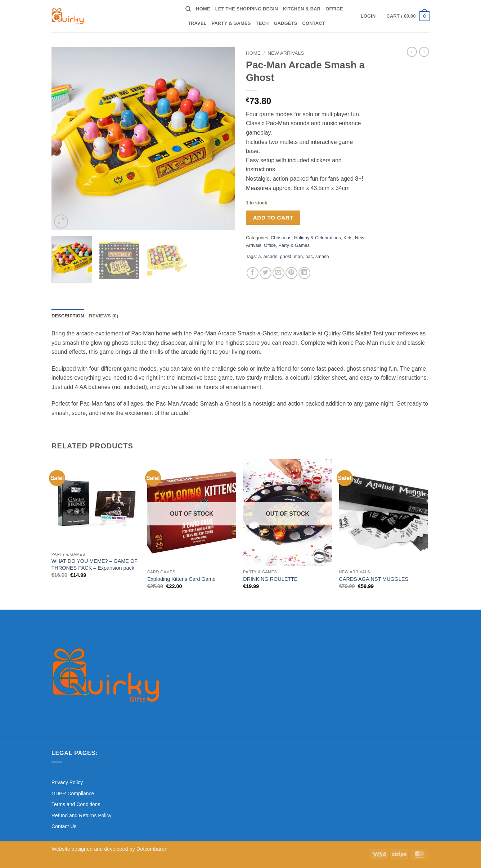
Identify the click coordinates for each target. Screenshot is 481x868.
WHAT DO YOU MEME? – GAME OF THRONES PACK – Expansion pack (95, 564)
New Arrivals (286, 53)
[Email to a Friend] (278, 273)
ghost (286, 256)
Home (203, 9)
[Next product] (412, 52)
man (298, 256)
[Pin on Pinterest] (291, 273)
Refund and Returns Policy (82, 815)
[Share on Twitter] (266, 273)
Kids (348, 238)
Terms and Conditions (76, 804)
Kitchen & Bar (302, 9)
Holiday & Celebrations (318, 238)
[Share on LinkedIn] (304, 273)
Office (334, 9)
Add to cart (273, 218)
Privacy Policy (67, 782)
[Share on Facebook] (253, 273)
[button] (368, 16)
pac (309, 256)
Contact (314, 23)
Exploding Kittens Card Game (181, 579)
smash (322, 256)
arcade (270, 256)
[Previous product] (424, 52)
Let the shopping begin (247, 9)
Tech (262, 23)
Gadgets (285, 23)
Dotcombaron (152, 849)
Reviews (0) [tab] (104, 316)
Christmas (281, 238)
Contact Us (64, 826)
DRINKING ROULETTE (270, 579)
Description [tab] (68, 316)
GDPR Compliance (73, 794)
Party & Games (231, 23)
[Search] (188, 9)
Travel (197, 23)
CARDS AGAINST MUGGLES (374, 579)
